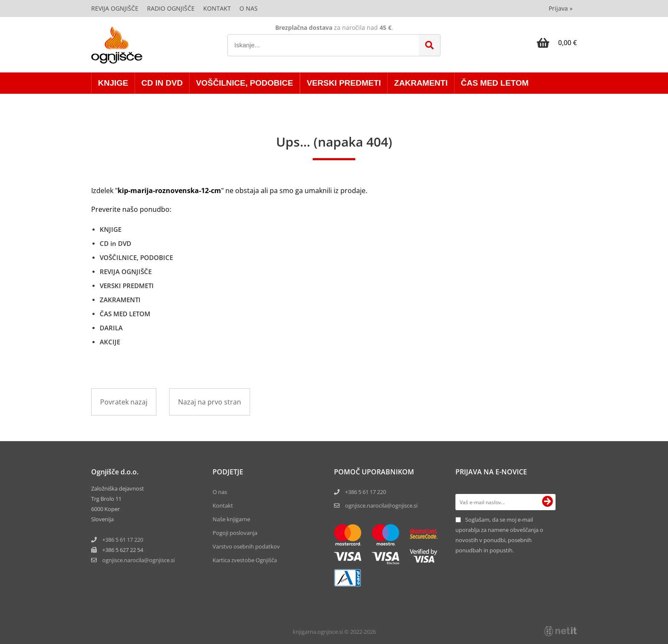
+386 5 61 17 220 (123, 540)
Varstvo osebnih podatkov (246, 546)
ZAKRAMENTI (421, 83)
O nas (249, 8)
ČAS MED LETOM (495, 83)
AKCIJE (110, 342)
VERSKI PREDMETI (344, 83)
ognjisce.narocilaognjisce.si (138, 560)
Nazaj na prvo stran (210, 402)
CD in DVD (162, 83)
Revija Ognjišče (115, 8)
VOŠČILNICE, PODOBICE (245, 83)
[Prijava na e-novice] (547, 502)
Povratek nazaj (124, 402)
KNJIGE (113, 83)
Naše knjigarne (231, 519)
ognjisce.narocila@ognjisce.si (381, 505)
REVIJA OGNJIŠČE (126, 271)
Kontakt (217, 8)
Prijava (561, 8)
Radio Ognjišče (171, 8)
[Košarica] (557, 43)
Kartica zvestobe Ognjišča (245, 560)
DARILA (111, 328)
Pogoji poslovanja (235, 533)
